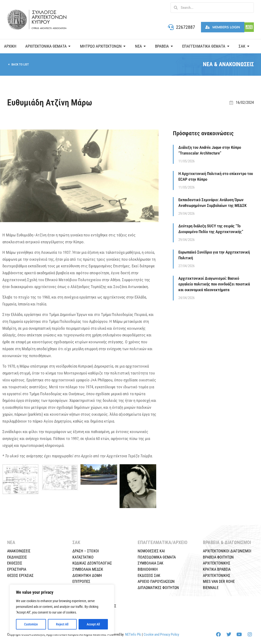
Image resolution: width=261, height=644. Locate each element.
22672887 (186, 27)
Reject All (62, 624)
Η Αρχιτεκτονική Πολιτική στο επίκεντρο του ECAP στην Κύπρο (216, 176)
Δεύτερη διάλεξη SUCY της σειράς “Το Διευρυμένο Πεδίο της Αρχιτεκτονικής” (211, 229)
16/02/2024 (245, 102)
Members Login (223, 27)
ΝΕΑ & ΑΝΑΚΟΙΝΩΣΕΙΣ (228, 64)
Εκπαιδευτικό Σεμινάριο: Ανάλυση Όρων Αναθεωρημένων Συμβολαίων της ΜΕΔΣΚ (212, 203)
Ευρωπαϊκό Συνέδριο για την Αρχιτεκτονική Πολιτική (214, 255)
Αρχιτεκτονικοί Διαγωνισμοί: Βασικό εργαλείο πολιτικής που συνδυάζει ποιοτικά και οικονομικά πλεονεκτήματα (214, 284)
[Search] (176, 8)
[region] (62, 609)
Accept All (93, 624)
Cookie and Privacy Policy (161, 634)
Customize (31, 624)
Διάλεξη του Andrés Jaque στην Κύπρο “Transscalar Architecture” (210, 150)
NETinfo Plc (133, 634)
